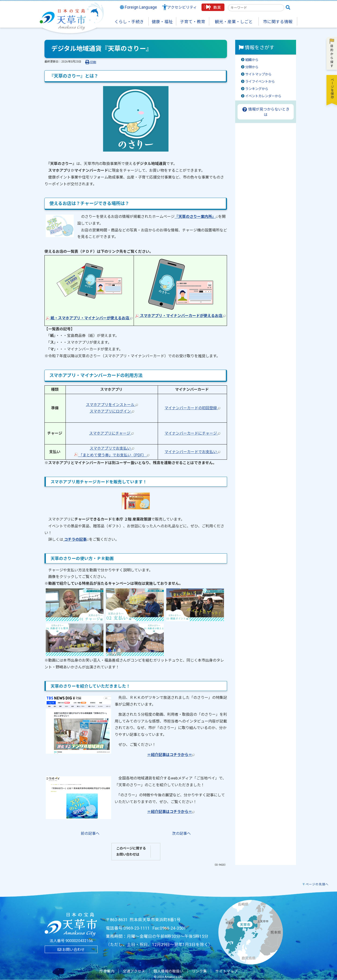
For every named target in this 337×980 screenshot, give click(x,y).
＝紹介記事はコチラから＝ (171, 755)
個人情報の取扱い (168, 971)
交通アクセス (134, 971)
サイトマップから (258, 74)
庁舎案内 (107, 971)
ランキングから (257, 89)
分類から (252, 67)
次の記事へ (181, 833)
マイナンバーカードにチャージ (192, 433)
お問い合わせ (71, 950)
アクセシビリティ (182, 7)
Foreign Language (139, 7)
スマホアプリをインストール (112, 405)
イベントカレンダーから (263, 96)
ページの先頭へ (317, 884)
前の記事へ (90, 833)
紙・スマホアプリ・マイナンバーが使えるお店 (89, 318)
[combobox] (256, 8)
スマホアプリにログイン (112, 411)
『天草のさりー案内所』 (196, 217)
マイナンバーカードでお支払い (192, 452)
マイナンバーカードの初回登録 (192, 408)
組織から (252, 60)
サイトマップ (227, 971)
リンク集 (199, 971)
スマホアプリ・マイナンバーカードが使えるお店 (180, 316)
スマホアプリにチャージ (111, 433)
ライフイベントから (260, 82)
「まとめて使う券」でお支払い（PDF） (112, 455)
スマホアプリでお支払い (112, 448)
